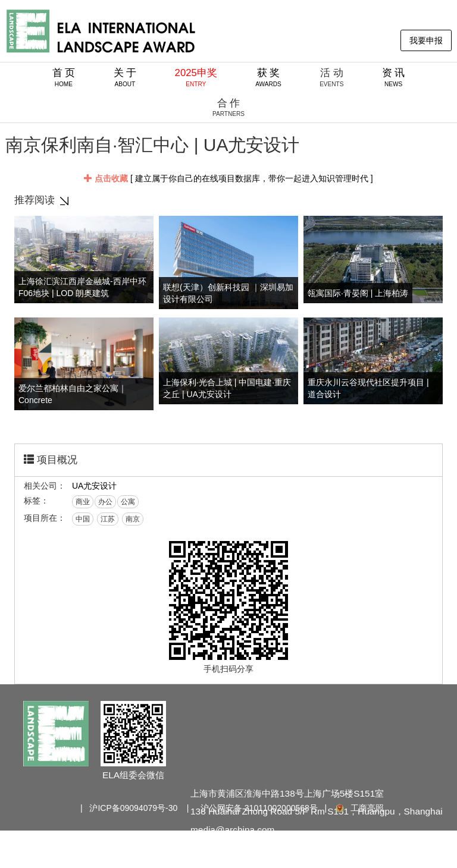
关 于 (125, 77)
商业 (83, 502)
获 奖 (268, 77)
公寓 (128, 502)
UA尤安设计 (94, 486)
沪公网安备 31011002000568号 (259, 808)
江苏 (108, 519)
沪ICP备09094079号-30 (133, 808)
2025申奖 (196, 77)
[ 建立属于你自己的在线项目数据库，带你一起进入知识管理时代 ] (228, 178)
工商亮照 (359, 808)
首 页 (64, 77)
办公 (105, 502)
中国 (83, 519)
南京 (133, 519)
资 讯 (394, 77)
